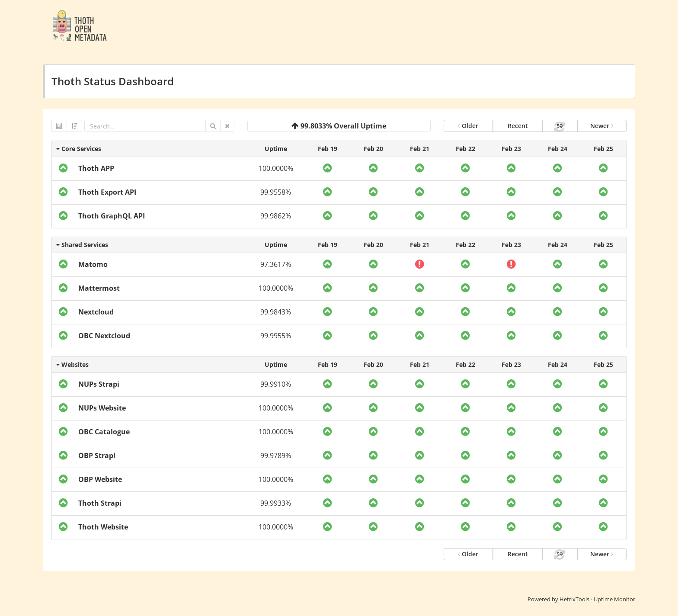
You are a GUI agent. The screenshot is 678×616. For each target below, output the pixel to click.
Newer (602, 126)
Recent (518, 126)
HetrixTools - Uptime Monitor (597, 599)
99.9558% (276, 192)
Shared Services (82, 245)
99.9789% (276, 456)
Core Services (79, 149)
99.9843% (276, 312)
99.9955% (276, 336)
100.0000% (276, 168)
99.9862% (276, 216)
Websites (72, 364)
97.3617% (276, 264)
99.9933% (276, 503)
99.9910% (276, 384)
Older (468, 126)
